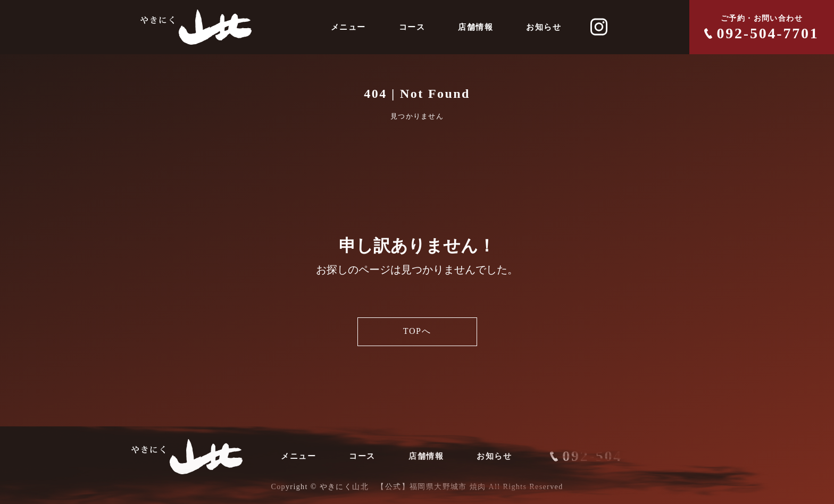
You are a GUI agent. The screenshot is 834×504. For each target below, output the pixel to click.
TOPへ (417, 332)
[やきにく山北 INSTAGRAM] (599, 27)
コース (412, 27)
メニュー (348, 27)
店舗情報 (476, 27)
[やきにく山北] (196, 27)
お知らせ (544, 27)
